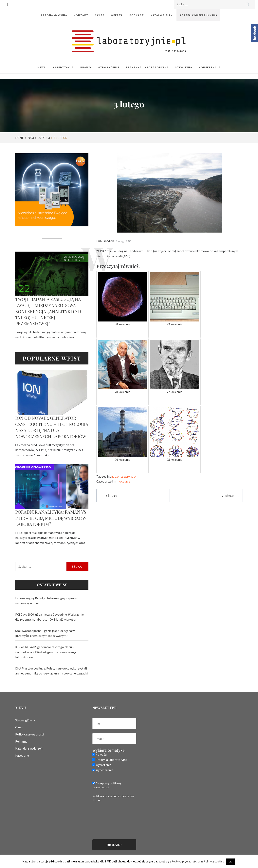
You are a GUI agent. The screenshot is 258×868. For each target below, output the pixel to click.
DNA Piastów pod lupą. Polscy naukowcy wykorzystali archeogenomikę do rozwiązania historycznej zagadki (51, 671)
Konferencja (210, 67)
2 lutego (111, 496)
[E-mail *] (114, 739)
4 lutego (228, 496)
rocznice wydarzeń (124, 477)
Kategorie (22, 755)
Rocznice (124, 482)
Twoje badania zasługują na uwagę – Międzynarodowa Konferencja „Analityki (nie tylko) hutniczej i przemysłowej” (49, 311)
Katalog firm (162, 15)
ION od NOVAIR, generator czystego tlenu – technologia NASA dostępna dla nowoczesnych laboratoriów (52, 427)
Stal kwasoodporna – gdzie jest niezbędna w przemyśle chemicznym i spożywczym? (45, 633)
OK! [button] (230, 862)
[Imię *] (114, 723)
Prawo (86, 67)
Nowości (100, 754)
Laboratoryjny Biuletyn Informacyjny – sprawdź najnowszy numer (47, 601)
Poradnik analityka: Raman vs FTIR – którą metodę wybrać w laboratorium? (51, 518)
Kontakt (81, 15)
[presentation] (109, 820)
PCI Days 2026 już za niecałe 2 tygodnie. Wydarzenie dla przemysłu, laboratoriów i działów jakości (49, 617)
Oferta (117, 15)
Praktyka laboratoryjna (147, 67)
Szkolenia (184, 67)
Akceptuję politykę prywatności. (107, 785)
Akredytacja (63, 67)
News (42, 67)
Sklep (100, 15)
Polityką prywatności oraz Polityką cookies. (198, 861)
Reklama (21, 741)
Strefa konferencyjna (198, 15)
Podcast (137, 15)
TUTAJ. (97, 800)
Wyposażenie (109, 67)
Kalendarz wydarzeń (29, 748)
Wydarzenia (102, 765)
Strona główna (54, 15)
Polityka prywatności (30, 734)
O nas (19, 727)
